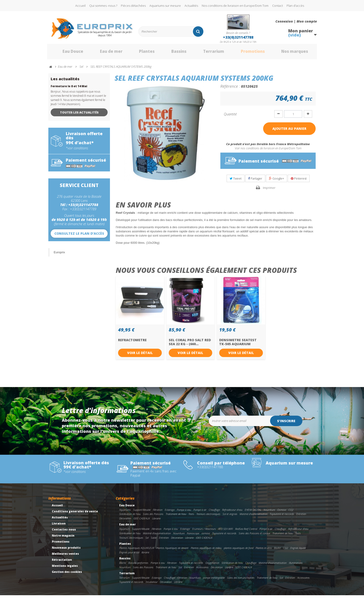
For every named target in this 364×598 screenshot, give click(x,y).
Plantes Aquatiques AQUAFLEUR (137, 551)
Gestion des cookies (67, 574)
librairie (145, 555)
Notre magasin (63, 538)
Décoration (125, 521)
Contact (278, 6)
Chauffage (214, 512)
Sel (147, 540)
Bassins (172, 53)
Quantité (230, 117)
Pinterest (299, 181)
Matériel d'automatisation (254, 517)
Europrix (59, 255)
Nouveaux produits (66, 550)
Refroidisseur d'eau (232, 512)
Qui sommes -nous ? (103, 6)
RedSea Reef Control (246, 531)
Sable (154, 540)
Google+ (276, 181)
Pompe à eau (184, 512)
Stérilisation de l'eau (130, 517)
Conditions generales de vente (75, 514)
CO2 (291, 512)
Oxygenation (212, 565)
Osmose (282, 512)
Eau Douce (66, 53)
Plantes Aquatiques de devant (172, 551)
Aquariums (125, 512)
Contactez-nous (64, 532)
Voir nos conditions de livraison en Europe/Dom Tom (268, 151)
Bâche (123, 565)
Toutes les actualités (79, 115)
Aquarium (124, 531)
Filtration (158, 512)
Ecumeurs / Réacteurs (204, 531)
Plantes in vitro (264, 551)
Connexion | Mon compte (296, 21)
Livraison (59, 526)
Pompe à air (200, 512)
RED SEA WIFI (226, 531)
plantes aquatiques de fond (239, 551)
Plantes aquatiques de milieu (206, 551)
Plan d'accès (295, 6)
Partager (255, 181)
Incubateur (152, 585)
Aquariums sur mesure (165, 6)
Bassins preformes (138, 565)
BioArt (277, 551)
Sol (180, 570)
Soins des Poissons (153, 517)
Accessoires (202, 570)
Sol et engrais (230, 517)
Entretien (301, 517)
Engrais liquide (298, 551)
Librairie (156, 521)
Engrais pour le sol (129, 555)
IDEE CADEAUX (142, 521)
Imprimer (269, 190)
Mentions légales (65, 568)
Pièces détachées (133, 6)
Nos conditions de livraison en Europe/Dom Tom (235, 6)
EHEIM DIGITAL (253, 512)
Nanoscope (193, 536)
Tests (191, 517)
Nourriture (269, 512)
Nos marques (290, 53)
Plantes (140, 53)
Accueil (80, 6)
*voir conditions (77, 151)
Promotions (247, 53)
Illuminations (296, 565)
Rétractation (62, 562)
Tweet (236, 181)
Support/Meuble (142, 512)
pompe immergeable (214, 580)
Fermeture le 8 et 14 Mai (69, 89)
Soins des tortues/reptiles (241, 580)
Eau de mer (105, 53)
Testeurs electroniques (208, 517)
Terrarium (207, 53)
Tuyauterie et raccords (282, 517)
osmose (206, 536)
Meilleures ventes (65, 556)
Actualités (191, 6)
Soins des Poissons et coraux (254, 536)
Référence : (230, 89)
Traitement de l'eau (176, 517)
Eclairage (170, 512)
